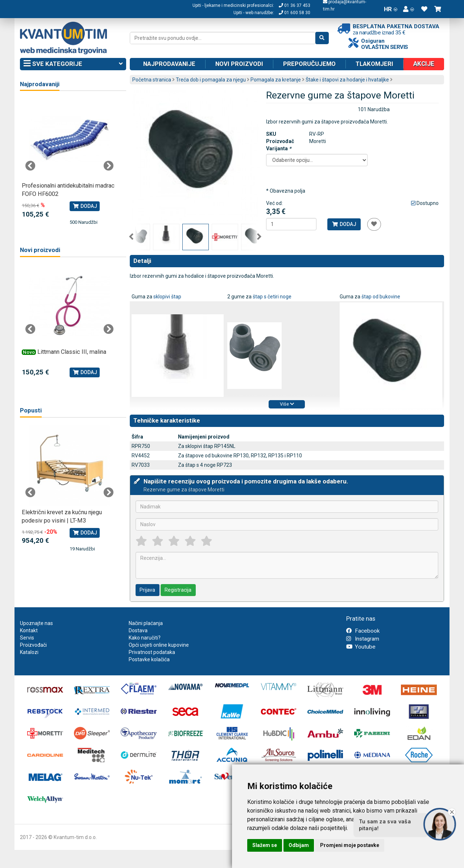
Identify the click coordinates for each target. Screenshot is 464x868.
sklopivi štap (167, 297)
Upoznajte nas (36, 623)
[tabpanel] (69, 162)
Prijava (147, 590)
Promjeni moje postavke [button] (350, 845)
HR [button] (391, 9)
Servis (27, 638)
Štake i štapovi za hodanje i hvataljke (347, 80)
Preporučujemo (309, 64)
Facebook (363, 631)
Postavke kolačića (149, 659)
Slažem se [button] (265, 845)
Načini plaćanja (146, 623)
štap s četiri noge (272, 297)
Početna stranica (152, 80)
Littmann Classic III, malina (72, 352)
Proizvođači (33, 645)
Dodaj (344, 224)
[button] (409, 9)
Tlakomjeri (374, 64)
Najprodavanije (169, 64)
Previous (131, 237)
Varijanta (279, 148)
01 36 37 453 (295, 5)
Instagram (363, 639)
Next (259, 237)
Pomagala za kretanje (276, 80)
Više (287, 404)
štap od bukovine (381, 297)
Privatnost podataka (152, 652)
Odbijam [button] (299, 845)
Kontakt (29, 630)
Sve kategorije (73, 64)
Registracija (178, 590)
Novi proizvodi (239, 64)
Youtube (361, 647)
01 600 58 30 (295, 13)
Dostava (138, 630)
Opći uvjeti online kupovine (159, 645)
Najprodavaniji (40, 84)
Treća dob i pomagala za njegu (211, 80)
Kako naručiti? (145, 638)
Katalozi (29, 652)
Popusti (31, 410)
